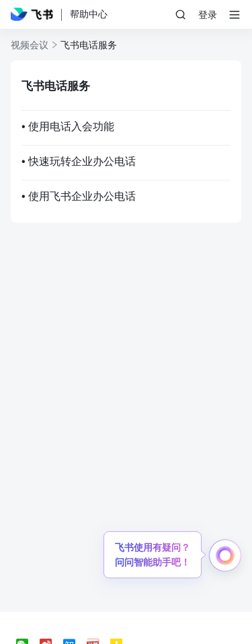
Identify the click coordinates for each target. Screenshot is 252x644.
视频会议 (30, 45)
